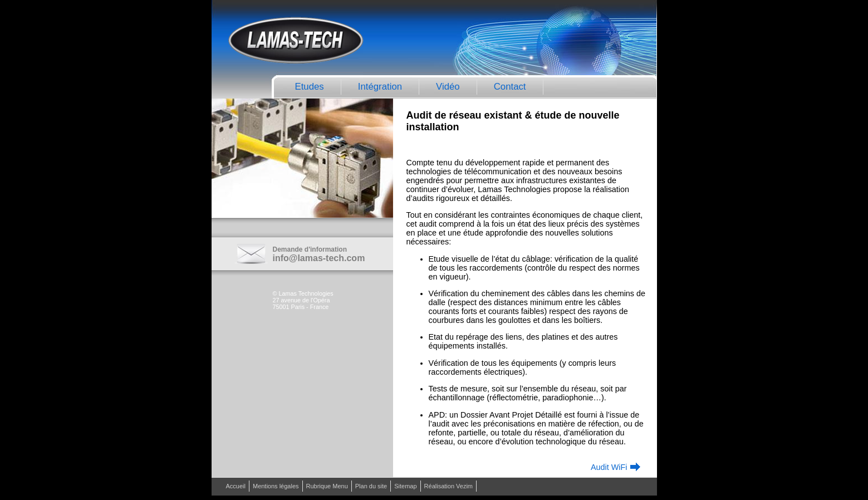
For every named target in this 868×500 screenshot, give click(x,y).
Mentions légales (276, 486)
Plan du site (371, 486)
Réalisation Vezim (448, 486)
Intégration (380, 87)
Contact (510, 87)
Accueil (236, 486)
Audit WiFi (609, 467)
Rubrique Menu (327, 486)
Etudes (310, 87)
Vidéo (448, 87)
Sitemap (405, 486)
